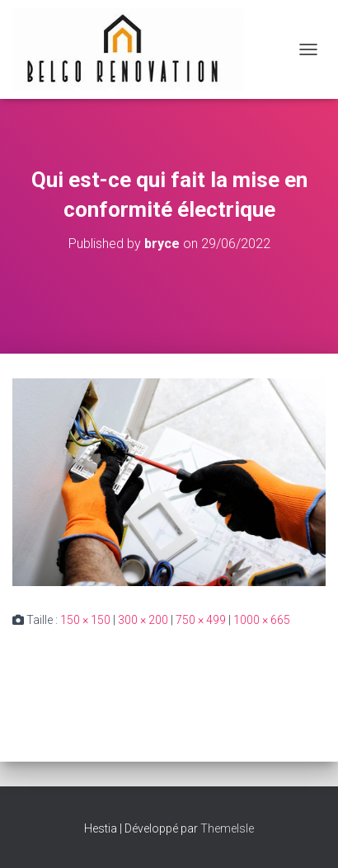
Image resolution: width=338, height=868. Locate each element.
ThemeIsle (227, 828)
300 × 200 (143, 620)
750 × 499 (201, 620)
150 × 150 (85, 620)
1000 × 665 (262, 620)
